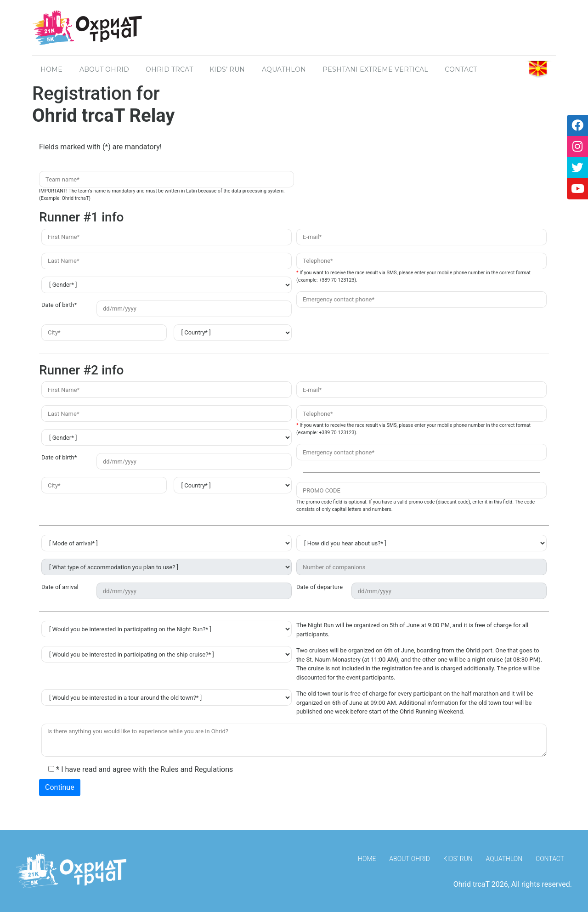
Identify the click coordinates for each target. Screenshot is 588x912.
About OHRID (104, 69)
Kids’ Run (227, 69)
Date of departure (319, 587)
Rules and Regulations (197, 769)
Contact (550, 859)
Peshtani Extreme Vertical (375, 69)
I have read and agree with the (141, 769)
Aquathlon (284, 69)
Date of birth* (59, 305)
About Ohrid (410, 859)
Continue (60, 787)
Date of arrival (60, 587)
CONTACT (461, 69)
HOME (51, 69)
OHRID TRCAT (169, 69)
